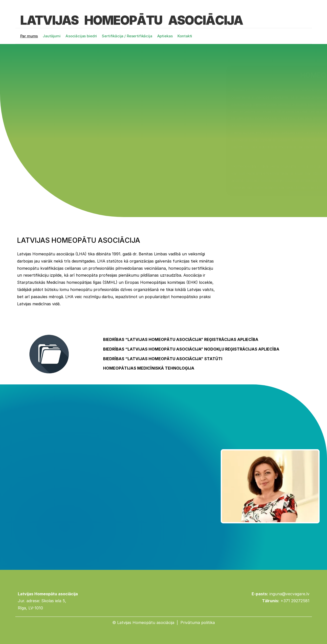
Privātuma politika (198, 622)
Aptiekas (165, 36)
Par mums (29, 36)
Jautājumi (52, 36)
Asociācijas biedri (81, 36)
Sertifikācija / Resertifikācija (127, 36)
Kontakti (185, 36)
